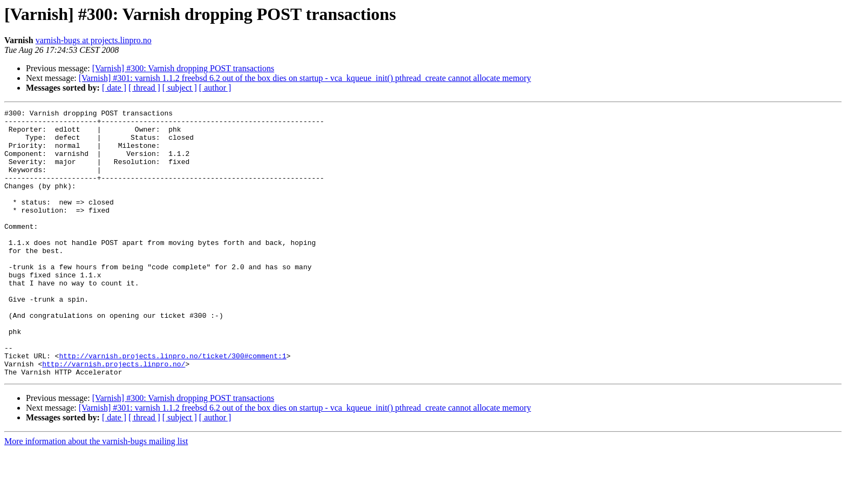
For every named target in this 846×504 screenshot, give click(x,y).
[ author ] (215, 88)
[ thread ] (144, 88)
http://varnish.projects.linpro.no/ (114, 416)
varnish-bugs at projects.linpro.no (94, 40)
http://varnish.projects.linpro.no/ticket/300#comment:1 (172, 406)
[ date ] (114, 88)
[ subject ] (180, 88)
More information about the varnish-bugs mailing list (96, 495)
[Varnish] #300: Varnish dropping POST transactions (183, 68)
